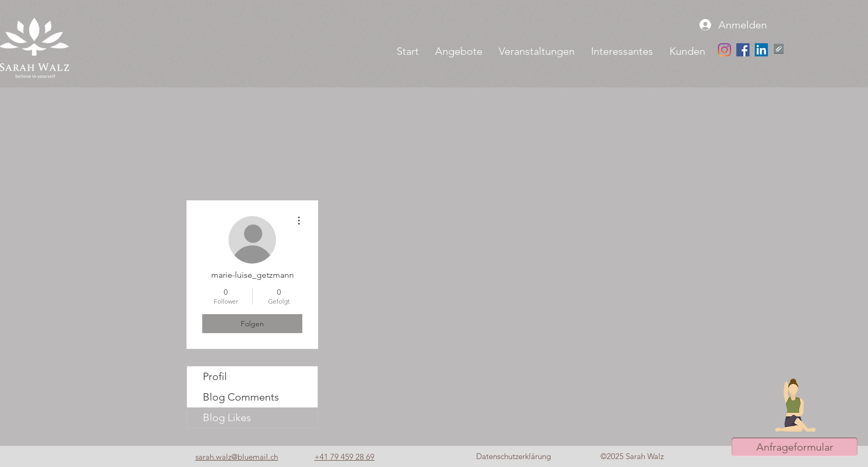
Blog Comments (241, 397)
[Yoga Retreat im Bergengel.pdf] (779, 50)
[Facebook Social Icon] (743, 50)
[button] (458, 51)
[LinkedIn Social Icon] (761, 50)
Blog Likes (227, 417)
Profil (215, 376)
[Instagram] (724, 50)
